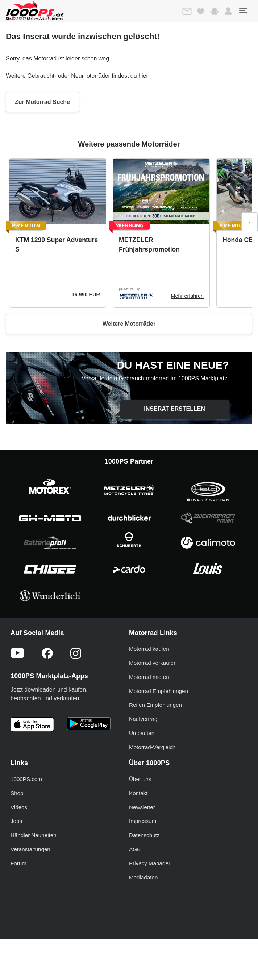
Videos (19, 807)
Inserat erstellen (174, 409)
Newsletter (142, 807)
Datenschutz (144, 835)
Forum (18, 863)
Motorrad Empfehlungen (159, 691)
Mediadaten (143, 877)
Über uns (140, 779)
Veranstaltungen (30, 849)
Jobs (16, 821)
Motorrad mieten (149, 677)
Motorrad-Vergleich (152, 747)
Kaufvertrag (143, 719)
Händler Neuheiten (34, 835)
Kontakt (138, 793)
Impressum (143, 821)
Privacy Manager (150, 863)
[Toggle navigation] (243, 10)
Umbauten (142, 733)
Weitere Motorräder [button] (129, 324)
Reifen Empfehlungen (155, 705)
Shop (17, 793)
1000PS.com (26, 779)
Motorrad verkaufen (153, 663)
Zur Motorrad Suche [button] (42, 102)
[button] (228, 11)
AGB (135, 849)
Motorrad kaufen (149, 649)
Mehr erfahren (187, 296)
